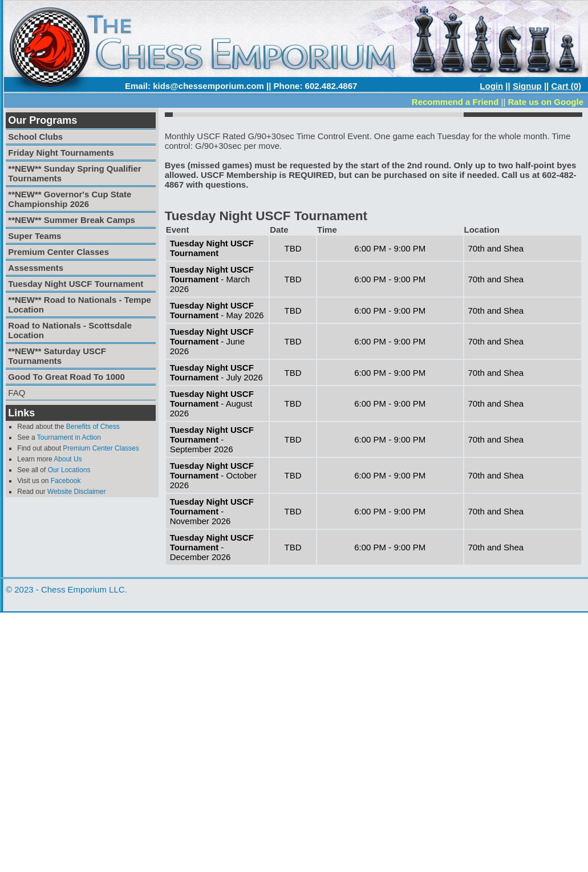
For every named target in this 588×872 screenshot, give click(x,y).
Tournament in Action (69, 437)
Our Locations (69, 470)
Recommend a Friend (455, 102)
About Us (68, 459)
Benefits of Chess (93, 427)
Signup (527, 86)
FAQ (17, 393)
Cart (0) (566, 86)
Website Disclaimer (76, 492)
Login (491, 86)
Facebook (66, 481)
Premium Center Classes (101, 448)
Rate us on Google (546, 102)
